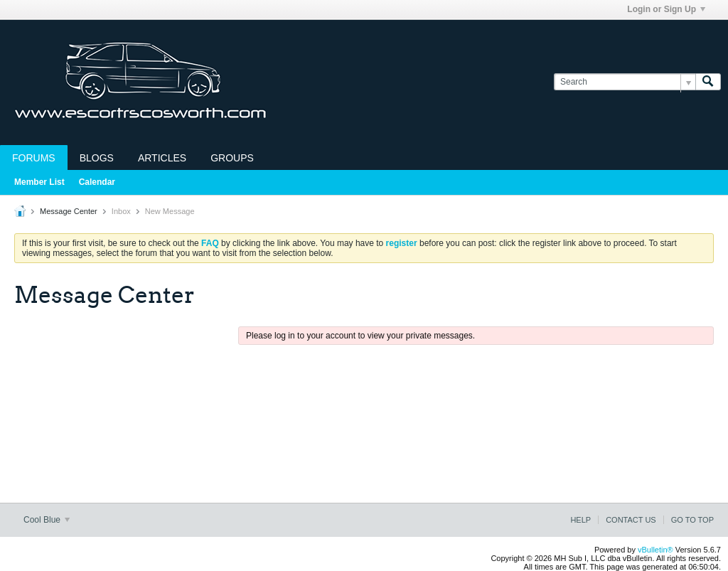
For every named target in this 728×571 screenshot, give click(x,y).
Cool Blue (47, 520)
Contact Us (631, 520)
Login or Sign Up (666, 9)
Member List (39, 182)
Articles (162, 158)
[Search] (625, 82)
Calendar (97, 182)
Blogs (97, 158)
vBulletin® (655, 550)
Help (580, 520)
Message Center (69, 211)
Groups (232, 158)
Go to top (692, 520)
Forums (34, 158)
